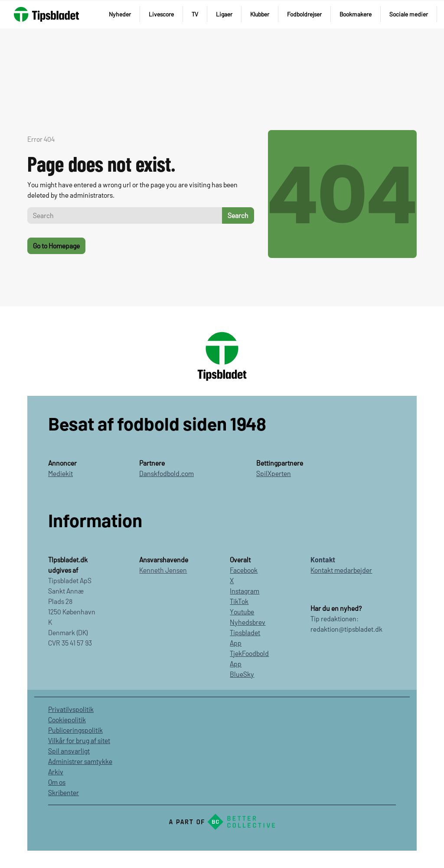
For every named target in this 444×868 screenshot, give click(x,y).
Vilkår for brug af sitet (79, 740)
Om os (57, 782)
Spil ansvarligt (69, 751)
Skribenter (64, 792)
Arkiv (56, 772)
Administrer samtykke (80, 761)
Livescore (161, 14)
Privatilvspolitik (71, 709)
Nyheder (120, 14)
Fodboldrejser (304, 14)
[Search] (125, 215)
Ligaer (224, 14)
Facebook (244, 570)
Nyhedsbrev (248, 622)
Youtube (242, 612)
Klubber (260, 14)
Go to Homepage (56, 246)
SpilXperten (274, 473)
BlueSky (242, 674)
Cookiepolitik (67, 720)
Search (238, 215)
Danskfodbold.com (166, 473)
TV (195, 14)
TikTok (239, 601)
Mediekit (60, 473)
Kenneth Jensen (163, 570)
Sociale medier (409, 14)
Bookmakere (356, 14)
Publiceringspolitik (75, 730)
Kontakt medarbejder (341, 570)
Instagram (245, 591)
